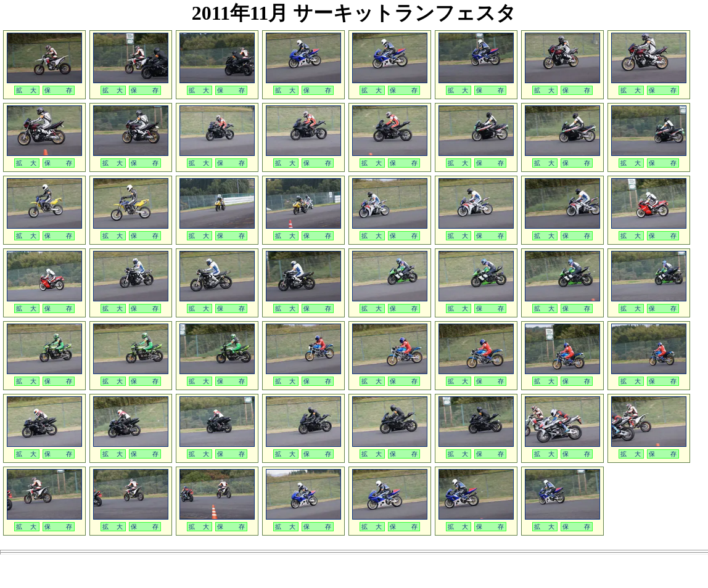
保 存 (59, 90)
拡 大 (27, 90)
